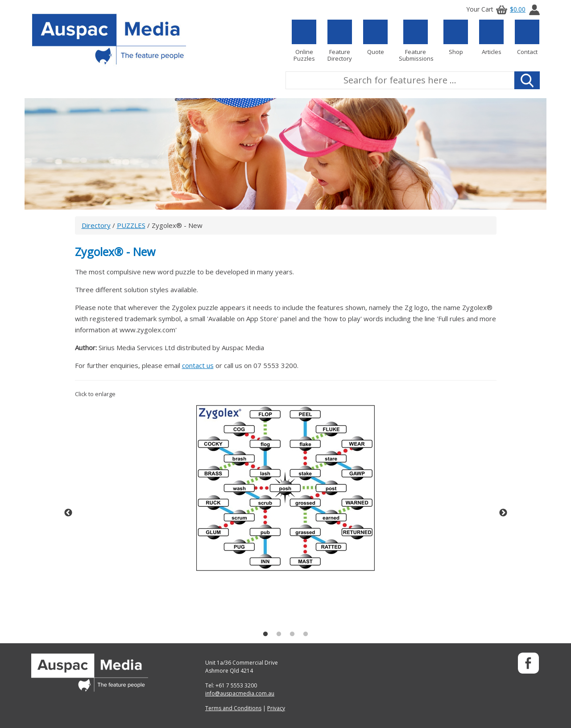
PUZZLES (131, 225)
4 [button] (306, 634)
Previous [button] (68, 513)
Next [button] (503, 513)
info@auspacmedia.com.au (240, 693)
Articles (491, 37)
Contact (527, 37)
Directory (96, 225)
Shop (456, 37)
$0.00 (509, 9)
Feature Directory (340, 41)
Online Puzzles (304, 41)
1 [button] (265, 634)
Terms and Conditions (233, 708)
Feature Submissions (416, 41)
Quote (375, 37)
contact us (198, 365)
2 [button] (279, 634)
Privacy (276, 708)
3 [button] (292, 634)
